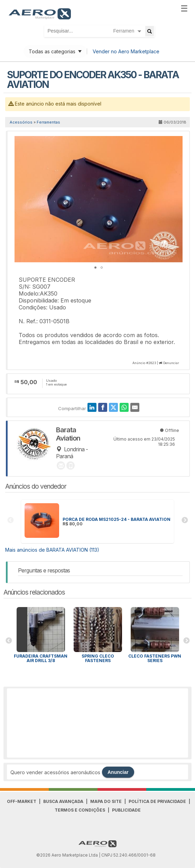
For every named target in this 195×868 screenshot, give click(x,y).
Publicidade (126, 810)
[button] (176, 142)
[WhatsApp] (124, 407)
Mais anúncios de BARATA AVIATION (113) (52, 550)
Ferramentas (48, 122)
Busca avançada (63, 801)
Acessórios (21, 122)
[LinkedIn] (92, 407)
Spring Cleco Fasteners (98, 658)
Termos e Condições (80, 810)
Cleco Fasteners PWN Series (155, 658)
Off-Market (22, 801)
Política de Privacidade (157, 801)
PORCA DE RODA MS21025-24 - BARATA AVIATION (117, 519)
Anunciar (118, 772)
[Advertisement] (98, 723)
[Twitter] (113, 407)
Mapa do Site (106, 801)
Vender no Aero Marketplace (126, 51)
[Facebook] (103, 407)
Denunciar (171, 363)
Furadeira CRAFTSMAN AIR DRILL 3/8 (41, 658)
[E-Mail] (135, 407)
